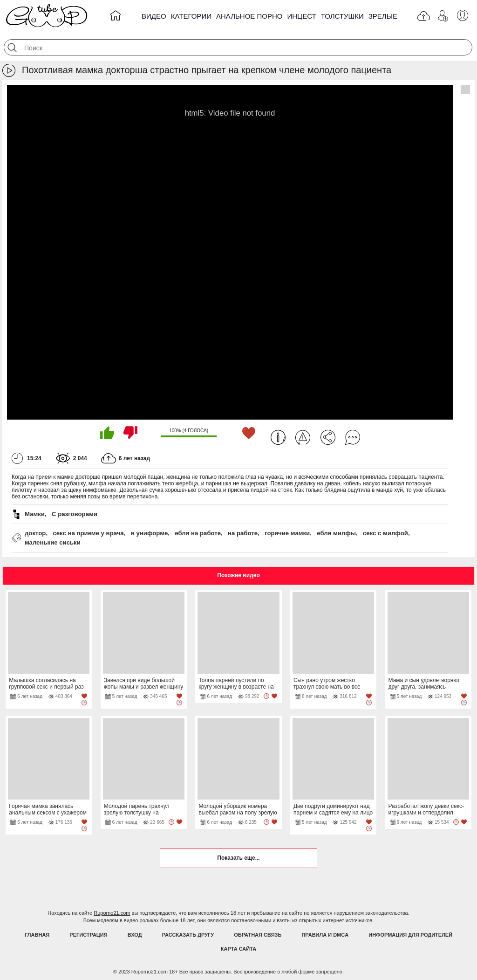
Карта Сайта (238, 949)
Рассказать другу (188, 935)
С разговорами (75, 514)
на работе (243, 533)
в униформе (150, 533)
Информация (278, 437)
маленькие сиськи (53, 542)
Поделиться (328, 437)
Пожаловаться (303, 437)
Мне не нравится (130, 433)
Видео (154, 16)
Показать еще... (238, 858)
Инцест (301, 16)
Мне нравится (107, 433)
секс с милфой (385, 533)
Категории (191, 16)
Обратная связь (258, 935)
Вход (135, 935)
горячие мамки (287, 533)
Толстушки (342, 16)
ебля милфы (336, 533)
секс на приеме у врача (88, 533)
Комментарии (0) (353, 437)
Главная (37, 935)
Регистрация (88, 935)
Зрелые (383, 16)
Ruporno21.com (112, 913)
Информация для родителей (410, 935)
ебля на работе (198, 533)
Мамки (35, 514)
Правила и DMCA (325, 935)
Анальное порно (249, 16)
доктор (35, 533)
